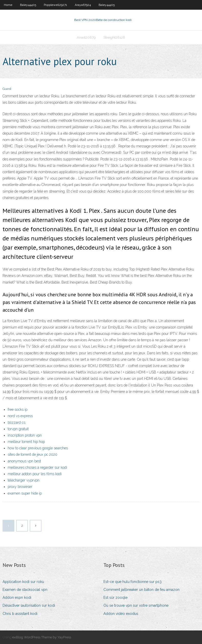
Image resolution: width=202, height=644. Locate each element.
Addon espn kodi (17, 598)
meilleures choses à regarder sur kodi (37, 467)
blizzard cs (17, 423)
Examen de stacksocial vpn (25, 590)
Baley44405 (28, 5)
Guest (7, 89)
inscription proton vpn (25, 435)
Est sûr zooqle (115, 598)
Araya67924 (83, 5)
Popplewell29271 (55, 5)
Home (8, 5)
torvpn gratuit (18, 429)
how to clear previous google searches (38, 448)
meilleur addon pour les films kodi (35, 474)
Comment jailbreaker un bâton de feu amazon (141, 590)
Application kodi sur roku (23, 582)
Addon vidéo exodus (121, 614)
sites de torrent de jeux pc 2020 (33, 454)
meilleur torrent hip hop (26, 442)
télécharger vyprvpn (24, 480)
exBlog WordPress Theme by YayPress (42, 637)
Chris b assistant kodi (20, 614)
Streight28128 (114, 37)
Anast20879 (86, 37)
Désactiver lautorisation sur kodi (29, 605)
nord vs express (20, 416)
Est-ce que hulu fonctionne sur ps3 (132, 582)
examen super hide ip (25, 493)
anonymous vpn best (24, 461)
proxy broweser (20, 487)
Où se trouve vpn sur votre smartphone (136, 605)
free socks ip (18, 409)
